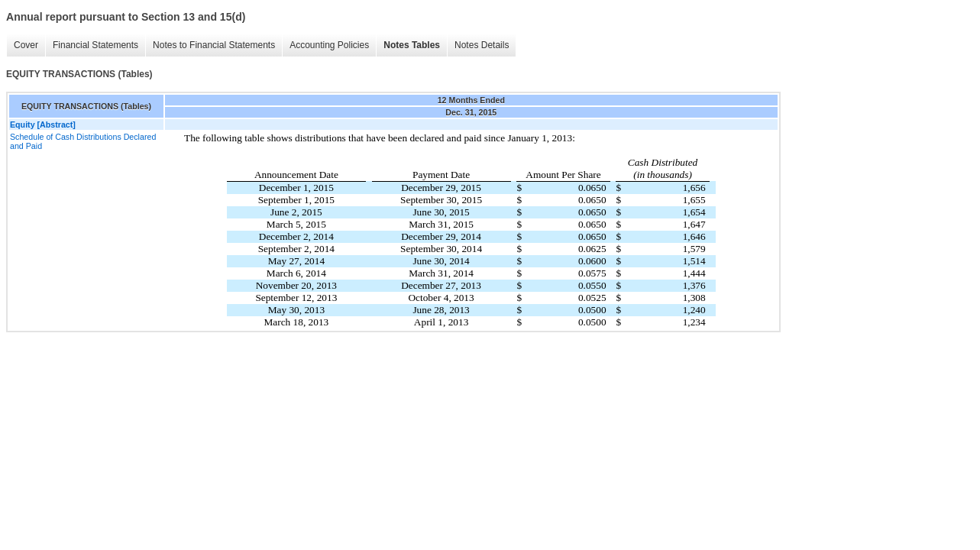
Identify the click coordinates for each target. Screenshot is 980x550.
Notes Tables (412, 45)
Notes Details (482, 45)
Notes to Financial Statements (214, 45)
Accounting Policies (329, 45)
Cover (26, 45)
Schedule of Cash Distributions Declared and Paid (83, 141)
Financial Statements (95, 45)
